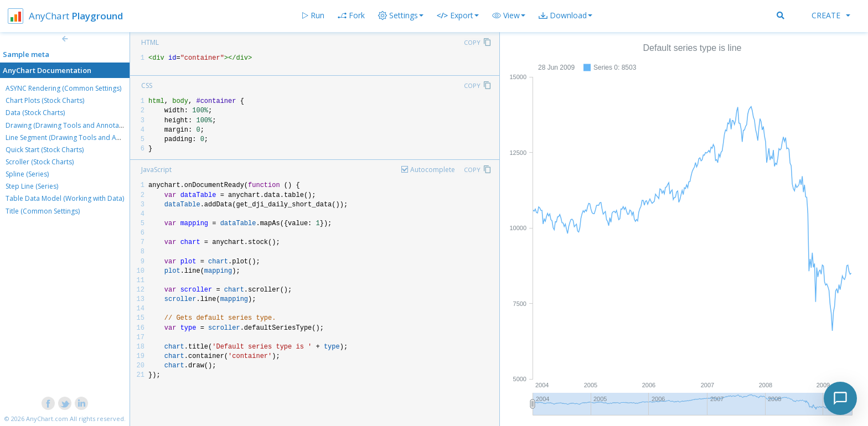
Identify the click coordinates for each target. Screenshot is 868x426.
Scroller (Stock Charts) (40, 162)
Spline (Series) (27, 174)
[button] (509, 15)
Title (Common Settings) (43, 211)
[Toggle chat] (840, 398)
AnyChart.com (47, 419)
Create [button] (831, 15)
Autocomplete (433, 170)
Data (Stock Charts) (35, 113)
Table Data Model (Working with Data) (65, 198)
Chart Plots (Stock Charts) (45, 100)
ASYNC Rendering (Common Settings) (63, 88)
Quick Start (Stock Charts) (45, 150)
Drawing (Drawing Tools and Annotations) (71, 125)
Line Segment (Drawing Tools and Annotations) (79, 137)
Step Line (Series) (32, 186)
